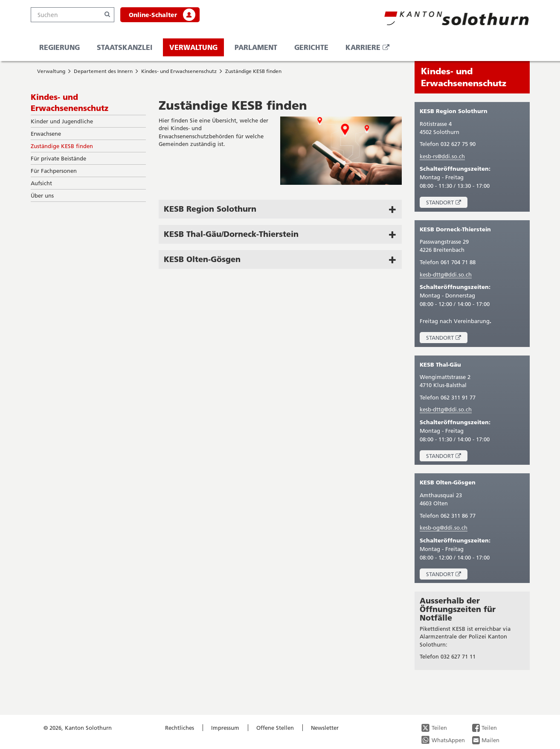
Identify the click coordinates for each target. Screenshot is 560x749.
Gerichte (311, 47)
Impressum (225, 728)
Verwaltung (193, 47)
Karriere (371, 49)
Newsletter (325, 728)
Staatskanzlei (125, 47)
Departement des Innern (103, 71)
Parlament (256, 47)
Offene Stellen (275, 728)
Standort (447, 203)
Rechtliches (180, 728)
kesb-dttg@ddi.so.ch (446, 274)
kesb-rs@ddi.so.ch (442, 156)
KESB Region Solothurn (210, 209)
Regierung (59, 47)
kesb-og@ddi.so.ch (444, 528)
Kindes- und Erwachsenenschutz (179, 71)
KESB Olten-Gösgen (202, 259)
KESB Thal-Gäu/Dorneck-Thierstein (231, 234)
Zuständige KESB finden (253, 71)
